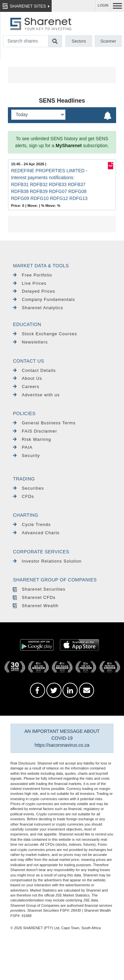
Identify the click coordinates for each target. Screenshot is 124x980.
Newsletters (30, 342)
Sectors (79, 41)
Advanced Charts (36, 533)
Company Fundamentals (44, 299)
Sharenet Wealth (36, 606)
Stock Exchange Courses (45, 334)
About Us (27, 378)
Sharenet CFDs (34, 597)
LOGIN (103, 5)
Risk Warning (32, 439)
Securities (28, 488)
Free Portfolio (32, 275)
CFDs (23, 496)
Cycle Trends (32, 524)
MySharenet (69, 146)
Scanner (108, 41)
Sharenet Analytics (38, 308)
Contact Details (34, 370)
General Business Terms (44, 423)
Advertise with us (36, 395)
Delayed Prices (34, 291)
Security (26, 456)
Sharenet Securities (39, 589)
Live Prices (29, 283)
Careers (26, 387)
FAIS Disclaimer (35, 431)
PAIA (23, 447)
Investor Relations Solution (47, 561)
